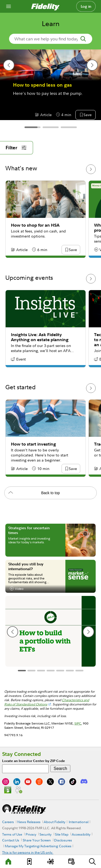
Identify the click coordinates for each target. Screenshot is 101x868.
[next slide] (92, 65)
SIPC (78, 723)
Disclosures (63, 840)
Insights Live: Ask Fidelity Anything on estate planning (40, 337)
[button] (87, 115)
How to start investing (33, 444)
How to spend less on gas (43, 85)
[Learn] (9, 861)
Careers (8, 822)
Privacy (31, 834)
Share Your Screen (37, 840)
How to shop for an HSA (35, 225)
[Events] (71, 861)
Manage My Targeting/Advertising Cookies (38, 846)
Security (45, 834)
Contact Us (11, 840)
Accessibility (81, 834)
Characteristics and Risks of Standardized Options (47, 702)
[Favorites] (30, 861)
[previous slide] (9, 65)
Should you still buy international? (26, 566)
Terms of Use (12, 834)
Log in (86, 6)
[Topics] (51, 861)
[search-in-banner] (51, 39)
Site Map (62, 834)
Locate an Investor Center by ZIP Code (34, 761)
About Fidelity (54, 822)
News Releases (29, 822)
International (79, 822)
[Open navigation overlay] (9, 6)
